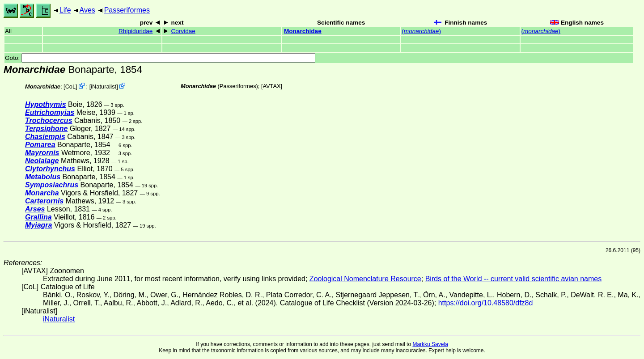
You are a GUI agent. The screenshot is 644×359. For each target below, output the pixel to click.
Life (65, 10)
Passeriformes (127, 10)
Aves (87, 10)
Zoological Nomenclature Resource (365, 279)
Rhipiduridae (136, 31)
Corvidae (183, 31)
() (421, 31)
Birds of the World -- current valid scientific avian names (514, 279)
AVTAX (271, 86)
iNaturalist (104, 87)
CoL (70, 87)
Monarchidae (303, 31)
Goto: (160, 58)
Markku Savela (430, 344)
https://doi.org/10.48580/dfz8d (486, 303)
